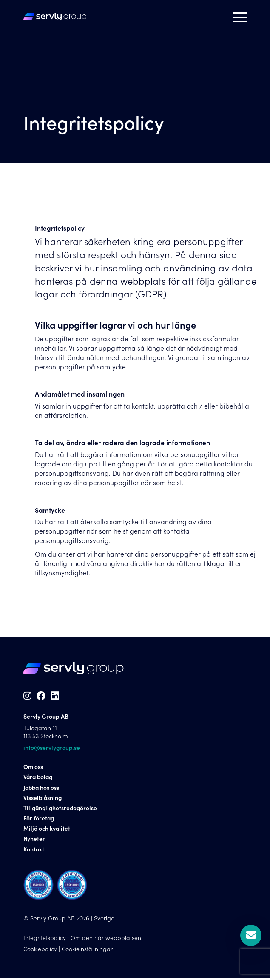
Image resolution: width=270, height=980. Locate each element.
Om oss (33, 769)
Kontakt (34, 851)
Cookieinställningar (88, 951)
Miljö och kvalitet (47, 830)
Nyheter (34, 840)
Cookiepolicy (40, 951)
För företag (39, 820)
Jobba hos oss (42, 789)
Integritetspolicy (45, 939)
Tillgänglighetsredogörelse (61, 809)
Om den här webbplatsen (106, 939)
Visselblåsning (43, 799)
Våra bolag (39, 779)
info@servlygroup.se (52, 749)
